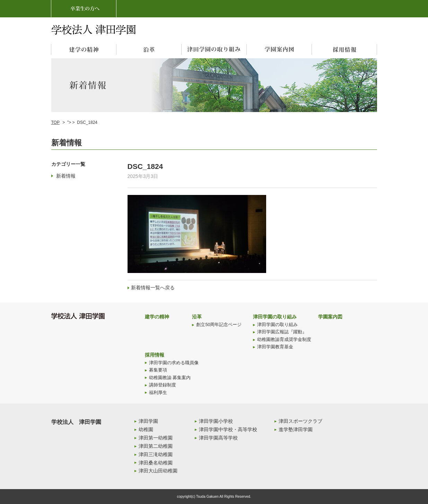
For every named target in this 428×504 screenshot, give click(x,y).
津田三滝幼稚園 (156, 454)
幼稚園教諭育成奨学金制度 (284, 340)
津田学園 (148, 421)
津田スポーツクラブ (300, 421)
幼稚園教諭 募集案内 (170, 378)
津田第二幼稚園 (156, 446)
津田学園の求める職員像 (174, 363)
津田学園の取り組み (275, 317)
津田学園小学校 (216, 421)
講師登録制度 (163, 385)
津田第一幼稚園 (156, 438)
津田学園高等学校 (218, 438)
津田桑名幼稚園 (156, 463)
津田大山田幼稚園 (158, 471)
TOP (55, 122)
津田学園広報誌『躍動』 (282, 332)
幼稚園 (146, 429)
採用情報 (155, 355)
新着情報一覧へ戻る (153, 288)
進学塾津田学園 (296, 429)
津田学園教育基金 (275, 347)
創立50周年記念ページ (219, 325)
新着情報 (66, 176)
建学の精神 (157, 317)
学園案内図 (330, 317)
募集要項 (158, 370)
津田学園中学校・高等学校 (228, 429)
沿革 (197, 317)
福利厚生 (158, 393)
